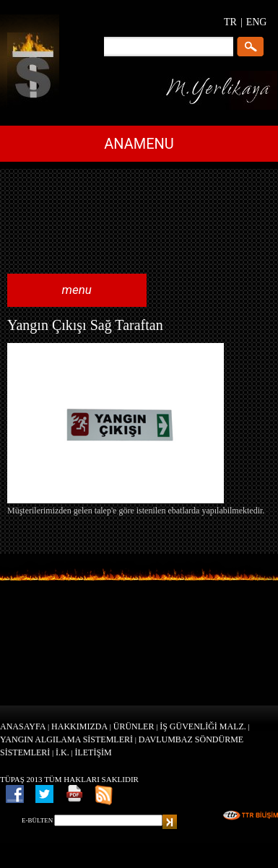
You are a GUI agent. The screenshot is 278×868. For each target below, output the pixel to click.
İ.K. (62, 752)
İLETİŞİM (93, 752)
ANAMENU (139, 144)
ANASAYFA (23, 726)
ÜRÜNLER (134, 726)
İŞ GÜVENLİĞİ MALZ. (203, 726)
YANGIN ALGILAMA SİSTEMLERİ (66, 739)
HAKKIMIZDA (79, 726)
